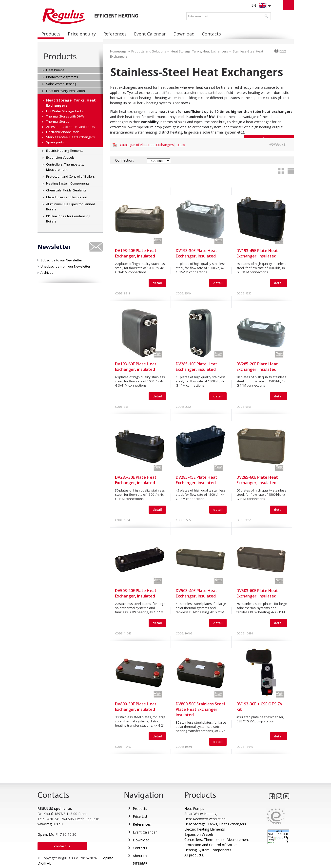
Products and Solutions (149, 51)
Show (181, 145)
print (283, 51)
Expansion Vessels (199, 834)
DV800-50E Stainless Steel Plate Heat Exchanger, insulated (200, 709)
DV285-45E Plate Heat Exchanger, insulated (196, 480)
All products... (195, 855)
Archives (47, 272)
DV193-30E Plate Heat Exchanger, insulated (196, 253)
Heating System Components (208, 850)
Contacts (140, 848)
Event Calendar (145, 832)
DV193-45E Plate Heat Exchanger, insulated (257, 253)
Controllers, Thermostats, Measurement (217, 840)
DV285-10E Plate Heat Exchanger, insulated (196, 367)
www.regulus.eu (50, 824)
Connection (124, 160)
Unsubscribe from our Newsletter (65, 266)
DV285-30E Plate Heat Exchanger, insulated (136, 480)
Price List (140, 816)
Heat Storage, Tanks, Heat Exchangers (199, 51)
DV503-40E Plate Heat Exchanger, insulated (196, 593)
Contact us (62, 846)
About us (140, 856)
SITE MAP (140, 864)
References (142, 824)
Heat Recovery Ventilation (205, 819)
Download (141, 840)
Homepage (118, 51)
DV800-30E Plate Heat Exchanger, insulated (136, 707)
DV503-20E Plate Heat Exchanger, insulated (136, 593)
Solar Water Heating (200, 814)
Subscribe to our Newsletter (61, 260)
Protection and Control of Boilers (211, 845)
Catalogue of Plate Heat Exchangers (147, 145)
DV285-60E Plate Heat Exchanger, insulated (257, 480)
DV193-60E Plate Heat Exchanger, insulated (136, 367)
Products (60, 56)
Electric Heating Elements (205, 829)
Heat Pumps (194, 808)
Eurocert (276, 816)
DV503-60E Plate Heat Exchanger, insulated (257, 593)
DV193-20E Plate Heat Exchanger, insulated (136, 253)
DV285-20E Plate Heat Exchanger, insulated (257, 367)
